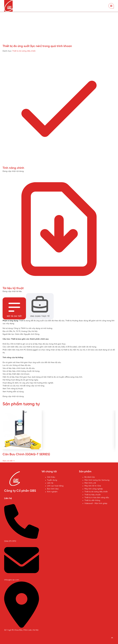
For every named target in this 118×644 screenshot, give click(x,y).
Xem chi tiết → (9, 461)
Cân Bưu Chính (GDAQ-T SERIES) (26, 454)
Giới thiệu (51, 477)
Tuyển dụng (52, 480)
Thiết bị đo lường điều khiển (24, 51)
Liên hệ (50, 483)
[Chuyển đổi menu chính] (111, 6)
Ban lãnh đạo (53, 489)
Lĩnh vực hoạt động (55, 486)
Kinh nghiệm (52, 492)
